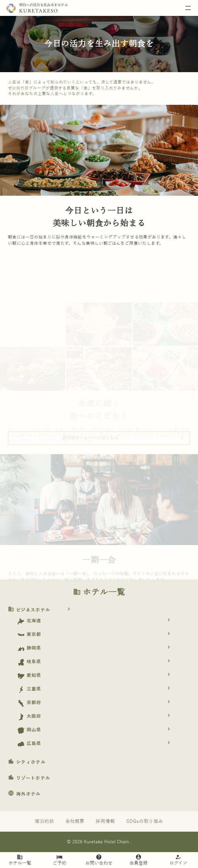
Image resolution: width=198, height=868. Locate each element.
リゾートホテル (29, 778)
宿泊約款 (44, 821)
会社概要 (75, 821)
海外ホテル (24, 794)
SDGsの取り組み (145, 821)
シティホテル (27, 762)
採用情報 (105, 821)
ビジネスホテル (41, 610)
